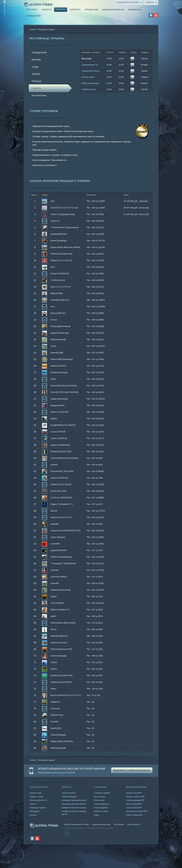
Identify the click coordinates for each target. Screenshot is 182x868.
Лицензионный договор (101, 824)
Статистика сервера (102, 793)
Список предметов (101, 804)
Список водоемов (101, 808)
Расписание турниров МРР (137, 811)
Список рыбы (99, 800)
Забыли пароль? (134, 824)
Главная (33, 30)
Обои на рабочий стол (38, 800)
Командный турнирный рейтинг (74, 800)
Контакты (33, 815)
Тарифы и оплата (36, 797)
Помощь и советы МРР (135, 797)
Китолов (86, 59)
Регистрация (119, 824)
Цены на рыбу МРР (134, 804)
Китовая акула (88, 77)
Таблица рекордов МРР (135, 800)
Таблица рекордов (69, 797)
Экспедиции (34, 811)
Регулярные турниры (38, 808)
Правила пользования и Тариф (76, 824)
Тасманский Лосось (90, 71)
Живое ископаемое (90, 83)
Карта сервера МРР (134, 808)
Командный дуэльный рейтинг (74, 804)
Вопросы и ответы (101, 811)
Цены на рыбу (100, 797)
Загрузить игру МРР (134, 793)
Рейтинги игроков (69, 793)
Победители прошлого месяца (74, 808)
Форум (96, 815)
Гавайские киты (89, 89)
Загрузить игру (35, 793)
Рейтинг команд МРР (134, 815)
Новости (33, 804)
